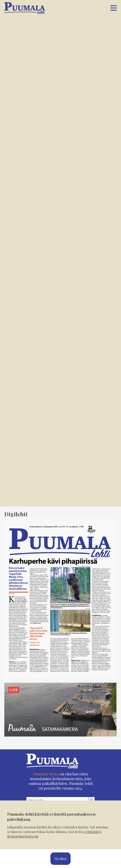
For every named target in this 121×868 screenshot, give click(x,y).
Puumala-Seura (46, 774)
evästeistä (91, 832)
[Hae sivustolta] (92, 800)
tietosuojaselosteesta (23, 836)
